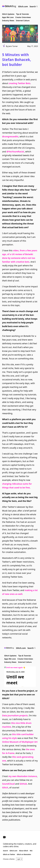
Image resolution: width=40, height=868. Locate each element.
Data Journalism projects (15, 715)
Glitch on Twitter (9, 854)
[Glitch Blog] (9, 6)
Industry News (8, 21)
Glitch (5, 788)
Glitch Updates (8, 14)
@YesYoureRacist (15, 152)
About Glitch (24, 851)
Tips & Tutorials (23, 14)
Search (34, 6)
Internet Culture (23, 21)
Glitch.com (23, 6)
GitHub (23, 784)
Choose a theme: (9, 859)
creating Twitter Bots (19, 83)
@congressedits (10, 136)
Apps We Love (8, 17)
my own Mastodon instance (23, 776)
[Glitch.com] (20, 837)
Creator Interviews (23, 17)
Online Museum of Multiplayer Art (20, 742)
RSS (31, 851)
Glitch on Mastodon (24, 854)
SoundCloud (8, 784)
